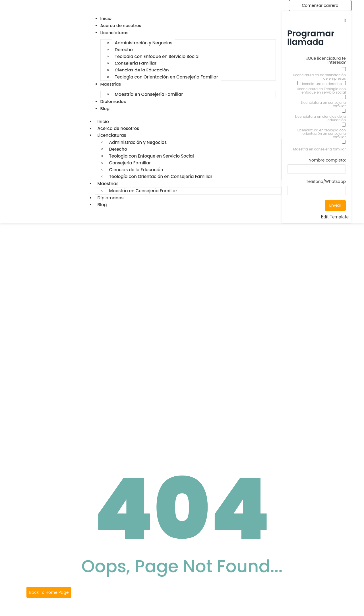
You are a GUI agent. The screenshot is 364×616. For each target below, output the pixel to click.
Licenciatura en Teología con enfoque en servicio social (321, 91)
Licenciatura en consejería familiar (323, 104)
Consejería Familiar (136, 63)
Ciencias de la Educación (142, 70)
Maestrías (108, 184)
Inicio (103, 122)
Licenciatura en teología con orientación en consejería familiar (322, 134)
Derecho (124, 50)
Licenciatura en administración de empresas (319, 77)
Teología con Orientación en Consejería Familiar (167, 77)
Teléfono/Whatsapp (326, 182)
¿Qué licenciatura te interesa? (326, 61)
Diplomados (111, 198)
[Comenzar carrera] (320, 6)
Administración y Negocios (144, 43)
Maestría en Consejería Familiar (149, 94)
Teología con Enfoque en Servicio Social (157, 56)
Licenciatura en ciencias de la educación (320, 118)
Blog (102, 205)
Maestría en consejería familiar (319, 149)
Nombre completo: (327, 161)
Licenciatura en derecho (321, 84)
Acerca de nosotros (118, 128)
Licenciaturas (112, 135)
